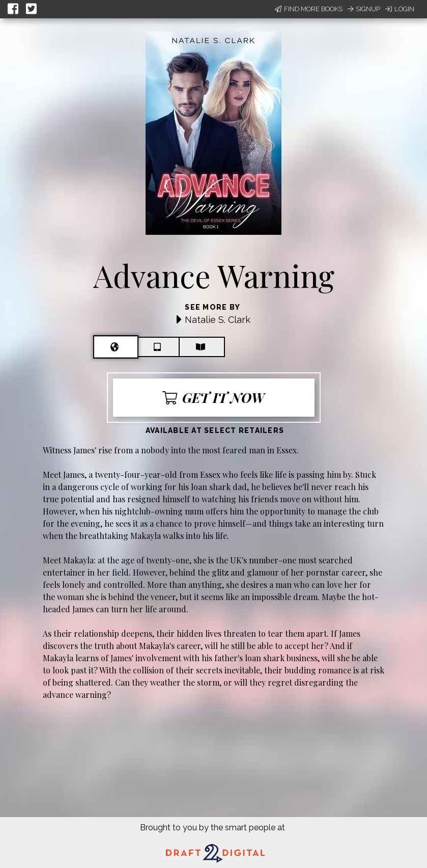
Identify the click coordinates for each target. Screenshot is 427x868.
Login (400, 9)
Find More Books (309, 9)
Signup (364, 9)
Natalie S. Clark (218, 320)
